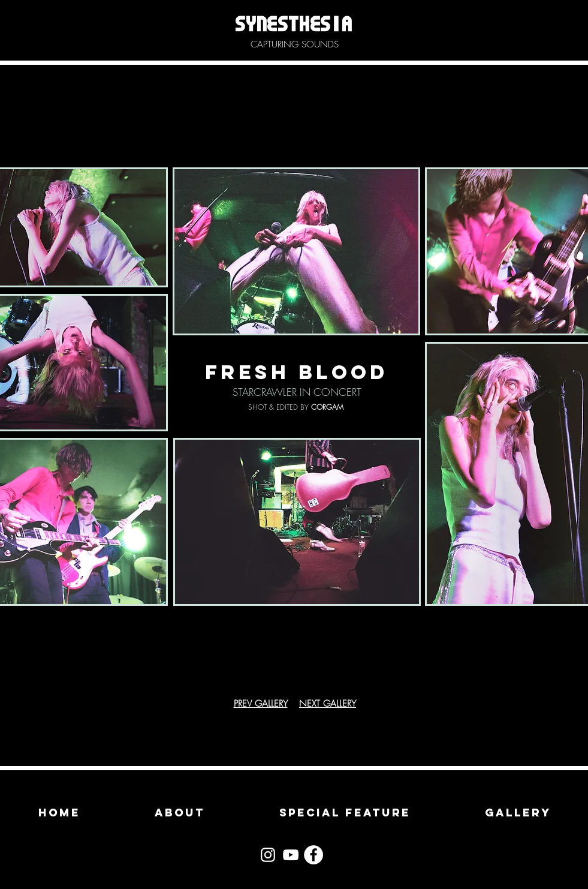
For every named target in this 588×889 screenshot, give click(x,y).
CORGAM (327, 407)
